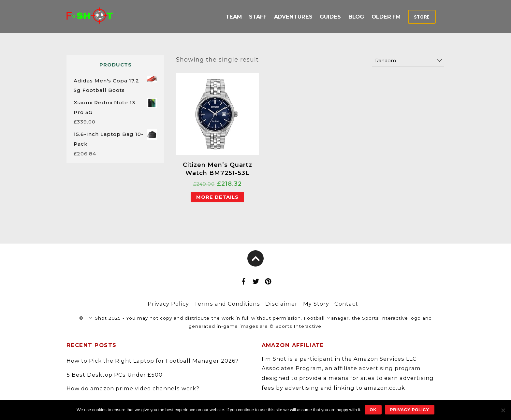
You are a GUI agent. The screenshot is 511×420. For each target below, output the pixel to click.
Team (234, 17)
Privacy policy (410, 410)
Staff (258, 17)
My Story (316, 304)
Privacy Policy (168, 304)
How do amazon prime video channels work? (133, 388)
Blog (356, 17)
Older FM (386, 17)
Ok (373, 410)
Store (422, 17)
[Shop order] (408, 61)
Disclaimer (281, 304)
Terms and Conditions (227, 304)
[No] (503, 410)
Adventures (293, 17)
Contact (346, 304)
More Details (217, 197)
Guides (330, 17)
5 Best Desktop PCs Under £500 (115, 375)
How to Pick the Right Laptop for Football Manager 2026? (153, 361)
